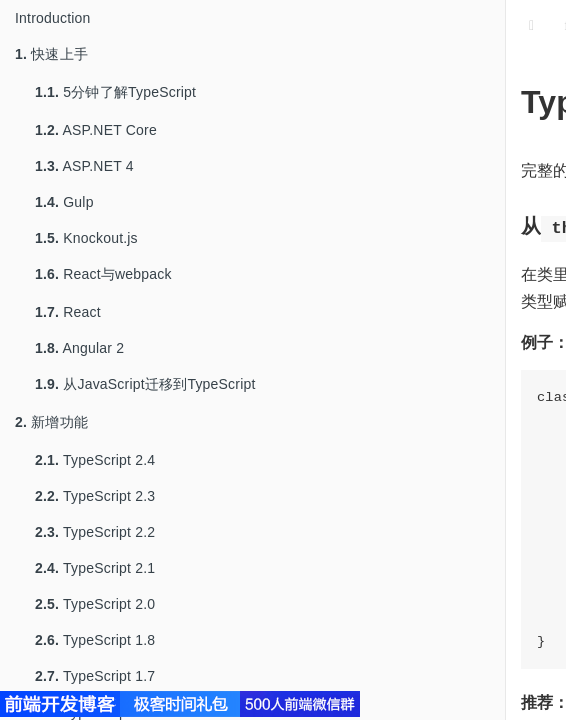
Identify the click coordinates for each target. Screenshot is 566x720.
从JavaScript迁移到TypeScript (145, 384)
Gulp (64, 202)
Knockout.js (86, 238)
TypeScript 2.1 (95, 568)
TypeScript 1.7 (95, 676)
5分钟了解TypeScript (115, 92)
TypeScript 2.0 (95, 604)
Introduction (53, 18)
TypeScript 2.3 (95, 496)
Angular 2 (79, 348)
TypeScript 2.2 (95, 532)
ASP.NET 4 (84, 166)
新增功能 (51, 422)
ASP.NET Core (96, 130)
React (68, 312)
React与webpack (103, 274)
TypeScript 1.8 (95, 640)
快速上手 (51, 54)
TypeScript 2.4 (95, 460)
